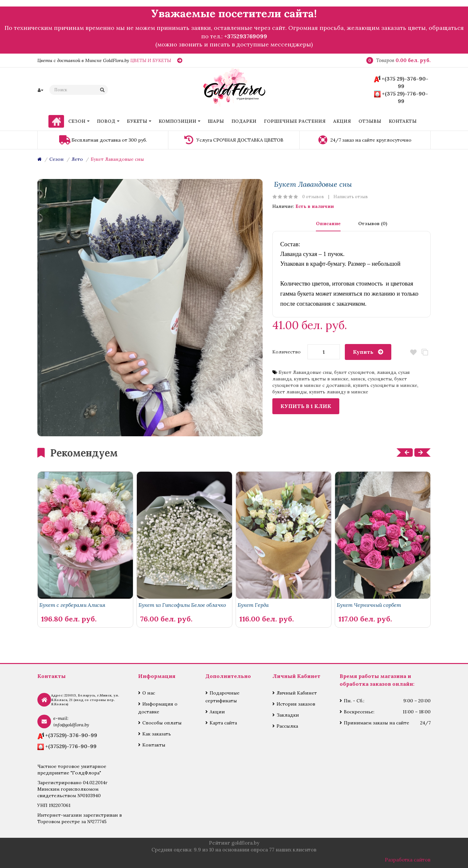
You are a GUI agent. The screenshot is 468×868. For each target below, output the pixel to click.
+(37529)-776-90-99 (71, 746)
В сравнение (425, 352)
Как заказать (157, 734)
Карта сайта (223, 723)
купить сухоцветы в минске (385, 385)
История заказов (296, 704)
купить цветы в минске (321, 379)
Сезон (57, 159)
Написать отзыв (351, 197)
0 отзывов (313, 197)
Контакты (154, 745)
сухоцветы (380, 379)
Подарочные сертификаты (222, 697)
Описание (328, 223)
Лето (77, 159)
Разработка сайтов (408, 860)
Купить (363, 352)
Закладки (288, 715)
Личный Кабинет (297, 693)
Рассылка (287, 726)
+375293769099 (246, 36)
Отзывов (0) (373, 223)
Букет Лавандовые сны (117, 159)
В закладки (414, 352)
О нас (149, 693)
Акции (217, 712)
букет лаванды (290, 392)
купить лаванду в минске (339, 392)
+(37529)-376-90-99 (71, 735)
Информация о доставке (158, 708)
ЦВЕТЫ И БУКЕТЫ (151, 60)
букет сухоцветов (354, 372)
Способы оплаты (162, 723)
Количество (286, 352)
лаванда (386, 372)
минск (358, 379)
